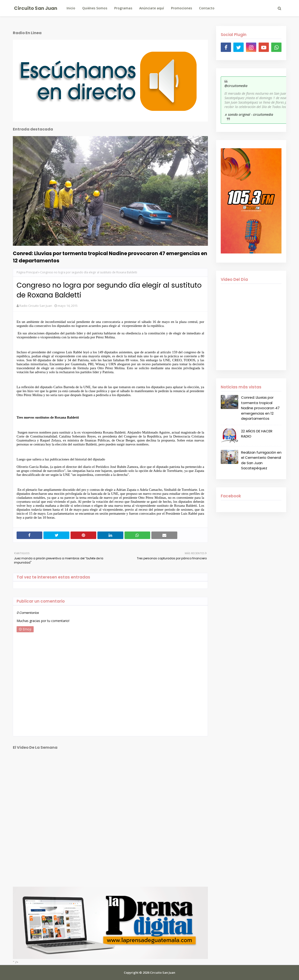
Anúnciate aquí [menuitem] (152, 8)
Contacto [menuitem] (207, 8)
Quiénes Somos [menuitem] (95, 8)
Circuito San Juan (36, 8)
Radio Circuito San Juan (36, 306)
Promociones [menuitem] (182, 8)
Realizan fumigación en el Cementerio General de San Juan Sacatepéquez (261, 460)
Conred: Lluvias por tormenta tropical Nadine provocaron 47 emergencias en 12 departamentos (110, 257)
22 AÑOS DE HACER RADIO (257, 434)
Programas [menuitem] (123, 8)
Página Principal (27, 272)
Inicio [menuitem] (71, 8)
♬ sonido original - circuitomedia (249, 114)
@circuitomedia (236, 86)
